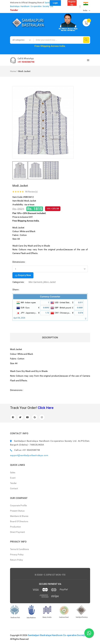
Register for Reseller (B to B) (72, 3)
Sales (13, 472)
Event (13, 478)
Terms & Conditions (19, 549)
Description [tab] (50, 337)
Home (13, 71)
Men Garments (36, 282)
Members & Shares (19, 516)
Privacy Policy (17, 554)
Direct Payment (18, 532)
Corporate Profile (18, 505)
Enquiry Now (23, 275)
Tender (14, 10)
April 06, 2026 (19, 318)
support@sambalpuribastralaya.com (29, 455)
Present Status (17, 511)
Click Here (46, 408)
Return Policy (16, 560)
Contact (14, 488)
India (86, 5)
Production (15, 527)
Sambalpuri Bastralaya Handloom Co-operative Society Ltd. (58, 635)
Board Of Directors (19, 521)
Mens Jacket (50, 282)
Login (55, 3)
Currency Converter (50, 297)
